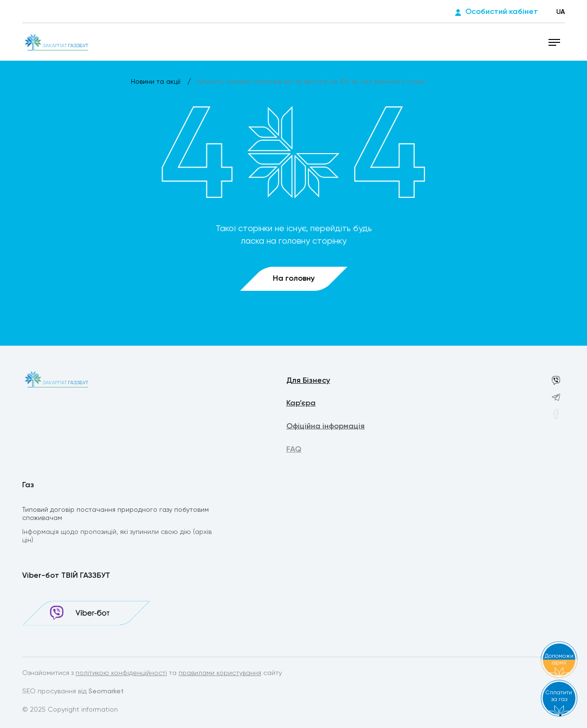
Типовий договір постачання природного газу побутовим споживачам (115, 514)
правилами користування (220, 674)
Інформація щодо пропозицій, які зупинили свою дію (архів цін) (117, 537)
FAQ (294, 451)
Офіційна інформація (325, 428)
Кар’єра (301, 404)
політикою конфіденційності (121, 674)
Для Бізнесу (308, 381)
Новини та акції (157, 82)
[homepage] (56, 42)
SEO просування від (73, 692)
